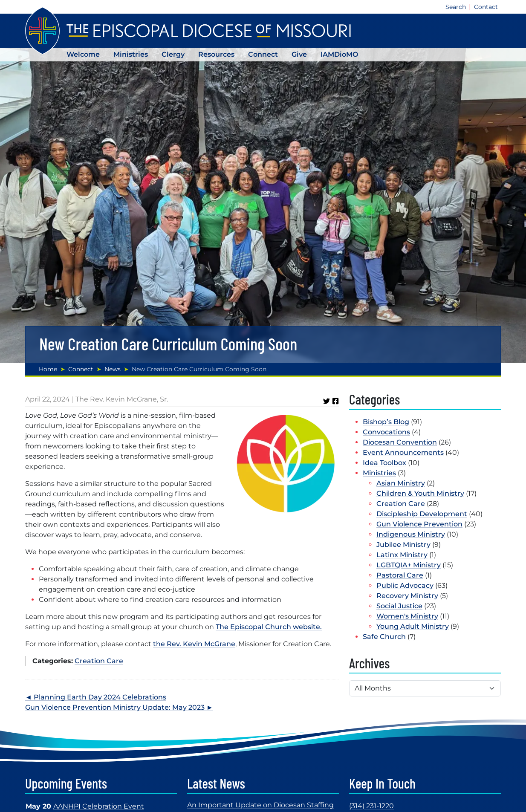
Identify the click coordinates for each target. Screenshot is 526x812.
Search (456, 7)
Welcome (83, 54)
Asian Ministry (401, 483)
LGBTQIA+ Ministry (409, 565)
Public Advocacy (405, 585)
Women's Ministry (407, 616)
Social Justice (399, 606)
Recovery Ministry (407, 596)
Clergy (173, 54)
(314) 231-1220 (371, 806)
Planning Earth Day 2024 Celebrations (100, 697)
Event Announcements (403, 452)
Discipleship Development (422, 514)
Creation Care (99, 661)
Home (48, 369)
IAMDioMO (339, 54)
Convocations (386, 432)
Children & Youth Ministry (420, 493)
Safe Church (384, 637)
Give (299, 54)
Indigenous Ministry (411, 534)
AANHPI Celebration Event (99, 806)
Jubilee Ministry (403, 545)
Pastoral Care (400, 575)
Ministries (131, 54)
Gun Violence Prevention (419, 524)
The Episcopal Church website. (269, 627)
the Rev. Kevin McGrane (194, 644)
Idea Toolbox (384, 463)
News (113, 369)
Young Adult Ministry (413, 626)
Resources (216, 54)
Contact (486, 7)
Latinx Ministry (402, 555)
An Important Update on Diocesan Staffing (260, 805)
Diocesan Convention (400, 442)
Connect (263, 54)
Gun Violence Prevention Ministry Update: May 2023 (115, 707)
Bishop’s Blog (386, 422)
